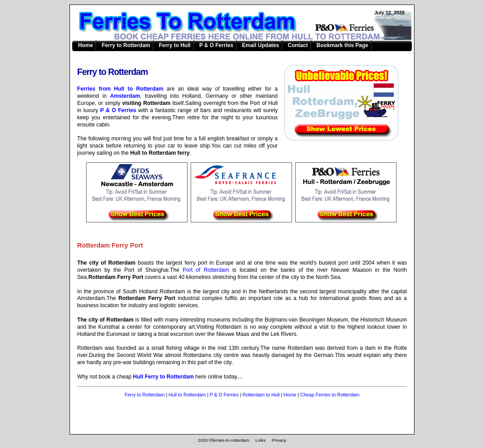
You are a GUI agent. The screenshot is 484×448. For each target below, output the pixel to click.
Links (261, 440)
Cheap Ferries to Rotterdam (330, 395)
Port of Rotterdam (206, 270)
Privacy (279, 440)
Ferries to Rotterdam (247, 25)
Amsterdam (125, 96)
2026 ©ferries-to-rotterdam (224, 440)
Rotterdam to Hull (261, 395)
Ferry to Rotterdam (126, 45)
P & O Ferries (216, 45)
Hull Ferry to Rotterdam (163, 377)
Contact (298, 45)
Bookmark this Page (342, 45)
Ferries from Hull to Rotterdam (120, 89)
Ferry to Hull (175, 45)
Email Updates (260, 45)
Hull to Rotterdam (187, 395)
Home (85, 45)
